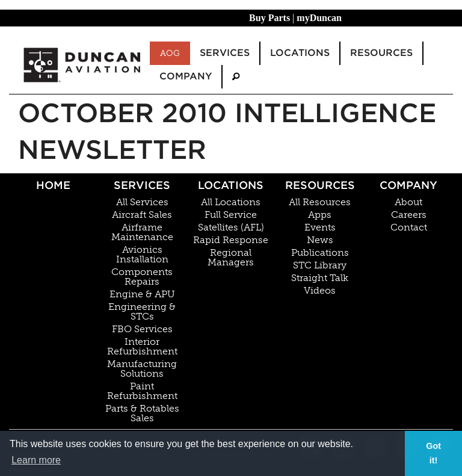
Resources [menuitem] (381, 53)
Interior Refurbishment (142, 347)
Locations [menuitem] (300, 53)
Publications (320, 253)
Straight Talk (320, 278)
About (408, 202)
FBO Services (142, 329)
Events (320, 227)
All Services (142, 202)
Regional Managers (231, 258)
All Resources (320, 202)
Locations (231, 185)
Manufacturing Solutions (142, 369)
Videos (320, 291)
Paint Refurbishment (142, 391)
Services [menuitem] (225, 53)
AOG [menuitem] (170, 53)
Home (53, 185)
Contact (409, 227)
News (320, 240)
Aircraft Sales (142, 215)
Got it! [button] (433, 453)
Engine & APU (142, 294)
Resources (320, 185)
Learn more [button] (36, 460)
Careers (409, 215)
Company (408, 185)
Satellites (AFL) (231, 227)
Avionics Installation (142, 255)
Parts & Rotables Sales (142, 413)
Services (142, 185)
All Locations (231, 202)
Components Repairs (142, 277)
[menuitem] (236, 77)
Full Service (231, 215)
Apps (320, 215)
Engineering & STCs (142, 312)
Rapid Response (231, 240)
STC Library (320, 265)
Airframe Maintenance (142, 232)
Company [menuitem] (186, 76)
